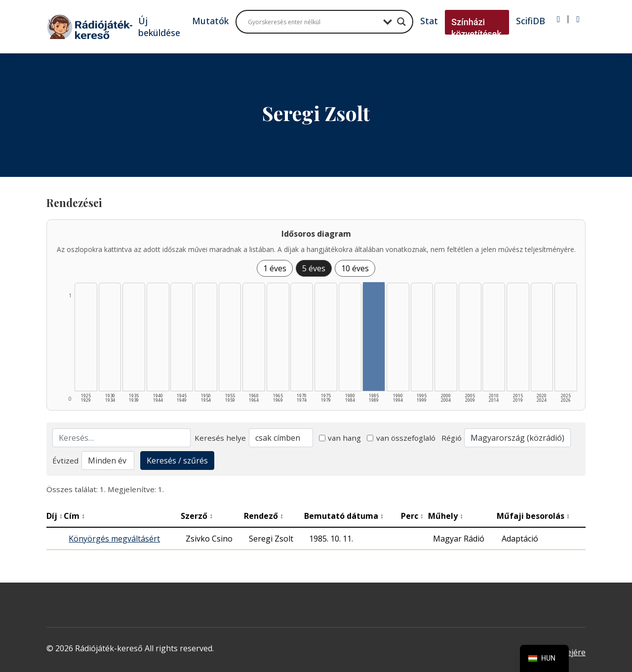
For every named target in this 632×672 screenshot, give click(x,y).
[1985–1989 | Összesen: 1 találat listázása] (374, 336)
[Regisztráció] (578, 19)
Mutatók (210, 21)
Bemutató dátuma (344, 516)
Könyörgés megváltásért (114, 539)
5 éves (314, 268)
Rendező (264, 516)
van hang (340, 438)
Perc (412, 516)
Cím (74, 516)
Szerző (197, 516)
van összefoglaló (401, 438)
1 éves (275, 268)
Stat (429, 21)
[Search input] (313, 22)
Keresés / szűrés (177, 461)
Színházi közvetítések (476, 28)
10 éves (355, 268)
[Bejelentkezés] (559, 19)
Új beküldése (159, 27)
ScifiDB (531, 21)
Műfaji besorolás (533, 516)
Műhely (446, 516)
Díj (55, 516)
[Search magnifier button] (401, 22)
